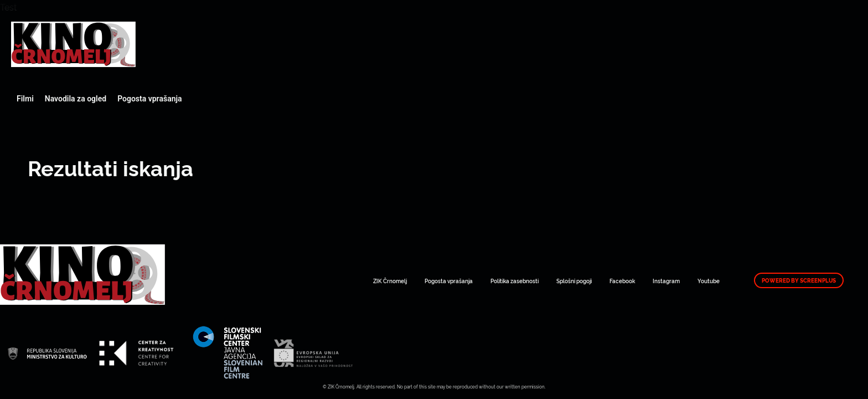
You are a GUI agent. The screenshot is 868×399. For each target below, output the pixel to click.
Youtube (709, 281)
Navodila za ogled (76, 99)
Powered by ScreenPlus (799, 280)
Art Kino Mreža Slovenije (73, 44)
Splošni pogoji (574, 281)
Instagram (666, 281)
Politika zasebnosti (515, 281)
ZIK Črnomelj (390, 281)
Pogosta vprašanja (149, 99)
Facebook (622, 281)
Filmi (25, 99)
